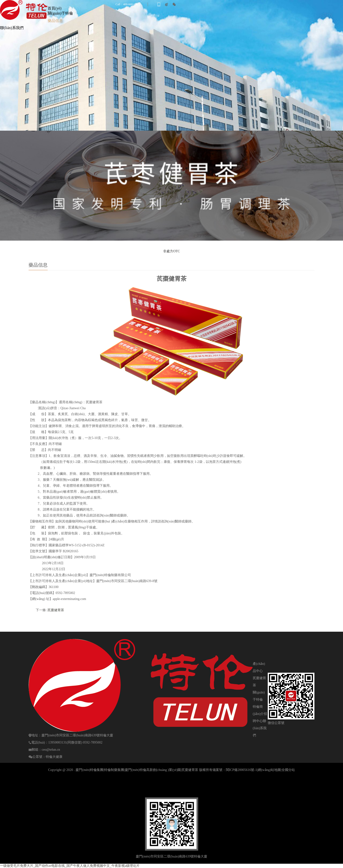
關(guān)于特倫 (60, 13)
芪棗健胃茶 (56, 610)
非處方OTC (171, 251)
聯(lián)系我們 (12, 28)
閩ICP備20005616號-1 (241, 770)
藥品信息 (55, 21)
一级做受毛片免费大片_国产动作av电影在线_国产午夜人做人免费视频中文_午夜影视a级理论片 (70, 866)
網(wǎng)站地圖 (269, 770)
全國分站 (288, 770)
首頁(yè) (55, 8)
